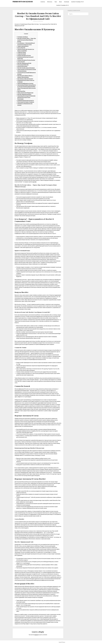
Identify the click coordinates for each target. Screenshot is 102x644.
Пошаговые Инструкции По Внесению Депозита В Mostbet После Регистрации (26, 97)
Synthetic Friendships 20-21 (63, 5)
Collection (43, 2)
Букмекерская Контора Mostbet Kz (26, 100)
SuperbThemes (62, 642)
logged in (36, 635)
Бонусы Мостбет (21, 48)
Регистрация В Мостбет (23, 65)
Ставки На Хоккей (22, 54)
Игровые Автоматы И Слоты (24, 55)
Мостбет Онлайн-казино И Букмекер (26, 68)
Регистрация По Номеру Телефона (26, 102)
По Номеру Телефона (23, 37)
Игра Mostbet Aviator (22, 66)
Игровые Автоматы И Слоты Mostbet (26, 60)
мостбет (34, 182)
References (50, 2)
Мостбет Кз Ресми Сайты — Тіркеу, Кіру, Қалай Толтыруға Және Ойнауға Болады (27, 40)
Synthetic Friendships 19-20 (77, 2)
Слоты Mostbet (21, 62)
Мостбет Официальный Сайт (24, 63)
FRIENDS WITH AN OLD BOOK (23, 2)
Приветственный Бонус (23, 46)
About (60, 2)
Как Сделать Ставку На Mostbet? (25, 79)
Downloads (67, 2)
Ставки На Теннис (22, 52)
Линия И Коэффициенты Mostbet (25, 83)
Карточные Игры (21, 91)
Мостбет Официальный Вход (24, 94)
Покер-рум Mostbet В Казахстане (25, 93)
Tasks (56, 2)
